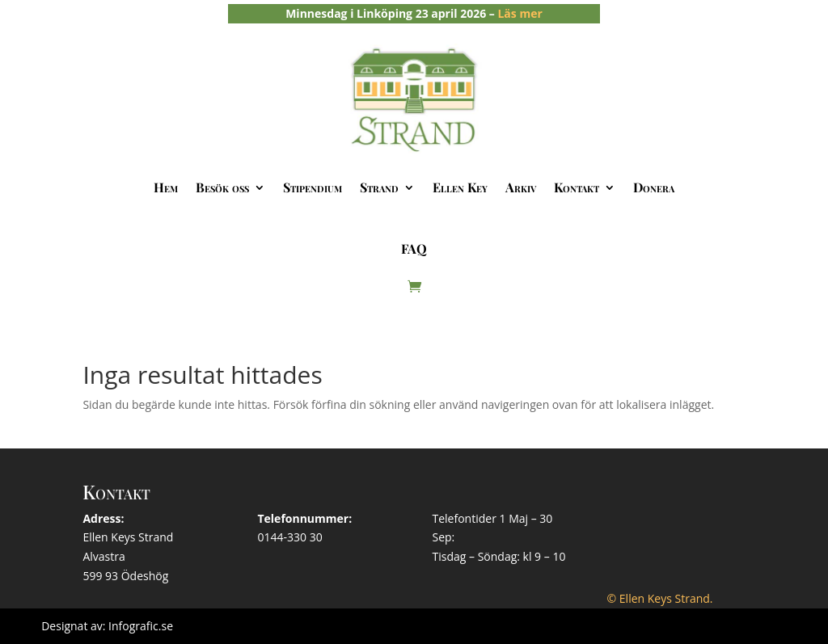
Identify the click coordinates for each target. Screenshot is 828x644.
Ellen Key (460, 187)
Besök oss (222, 187)
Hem (166, 187)
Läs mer (520, 13)
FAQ (414, 248)
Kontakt (577, 187)
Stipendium (313, 187)
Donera (654, 187)
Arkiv (521, 187)
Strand (379, 187)
